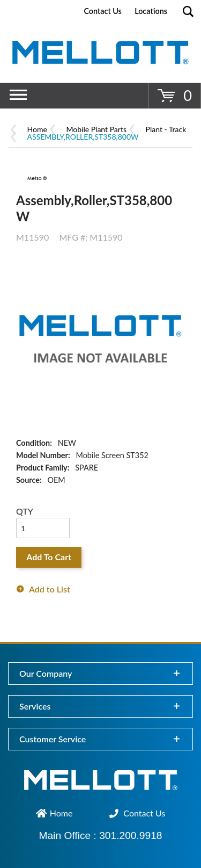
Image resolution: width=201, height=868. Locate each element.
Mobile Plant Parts (96, 129)
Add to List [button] (50, 589)
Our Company (46, 673)
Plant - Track (166, 129)
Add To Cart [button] (49, 557)
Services (35, 706)
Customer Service (53, 739)
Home (37, 129)
